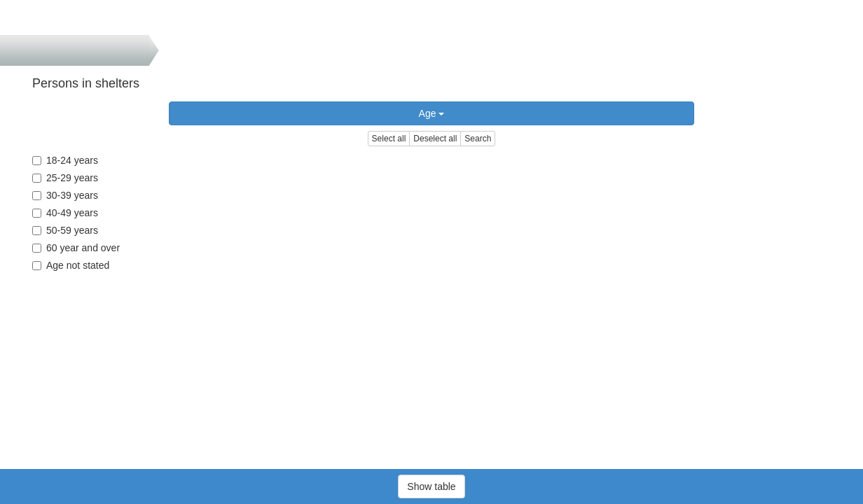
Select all (389, 139)
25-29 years (65, 178)
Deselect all (435, 139)
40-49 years (65, 213)
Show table (431, 486)
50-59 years (65, 230)
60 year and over (76, 248)
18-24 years (65, 160)
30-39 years (65, 195)
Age (432, 113)
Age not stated (71, 265)
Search (478, 139)
